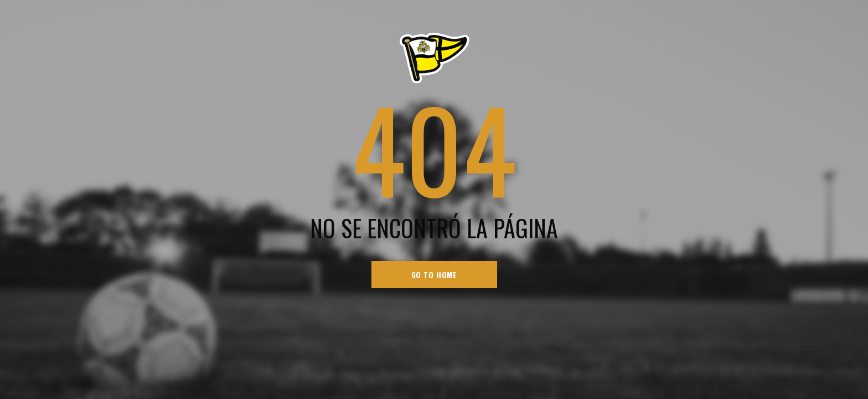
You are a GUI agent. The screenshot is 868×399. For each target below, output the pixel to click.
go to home (434, 275)
